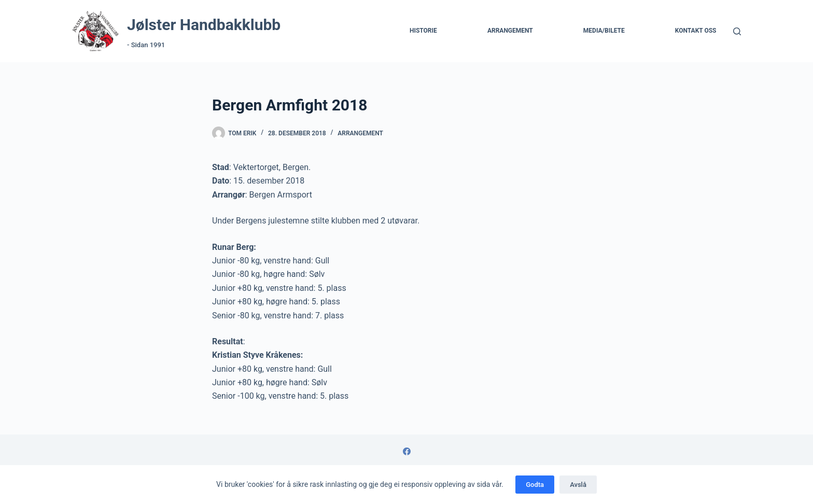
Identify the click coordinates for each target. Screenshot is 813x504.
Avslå (578, 485)
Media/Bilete (604, 31)
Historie (423, 31)
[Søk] (737, 31)
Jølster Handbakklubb (204, 25)
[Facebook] (407, 451)
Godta (535, 485)
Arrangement (510, 31)
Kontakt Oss (696, 31)
